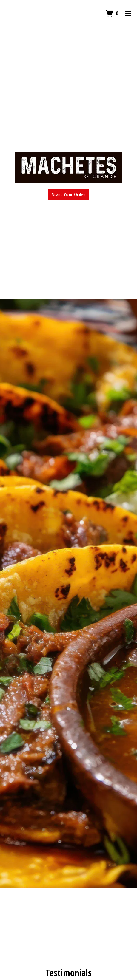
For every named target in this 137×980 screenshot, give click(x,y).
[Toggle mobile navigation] (128, 13)
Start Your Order (68, 194)
